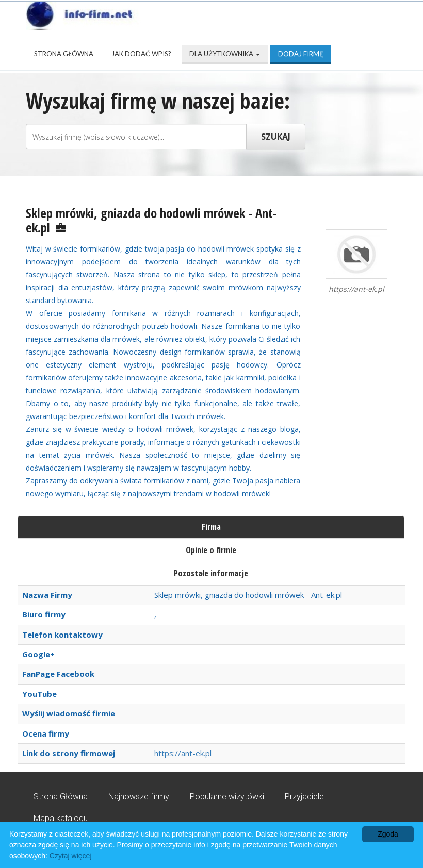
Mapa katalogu (61, 818)
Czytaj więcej (71, 856)
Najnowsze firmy (139, 797)
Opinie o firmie (211, 550)
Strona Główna (64, 54)
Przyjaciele (304, 797)
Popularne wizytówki (227, 797)
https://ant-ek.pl (183, 753)
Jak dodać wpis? (141, 54)
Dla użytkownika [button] (225, 54)
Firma (211, 527)
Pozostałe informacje (211, 573)
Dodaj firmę (301, 54)
